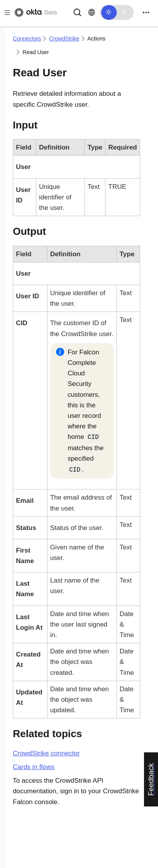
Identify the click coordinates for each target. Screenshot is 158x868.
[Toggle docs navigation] (6, 13)
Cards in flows (34, 767)
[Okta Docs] (35, 12)
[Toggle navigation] (146, 13)
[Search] (77, 12)
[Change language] (92, 12)
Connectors (27, 39)
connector (46, 753)
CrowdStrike (64, 39)
